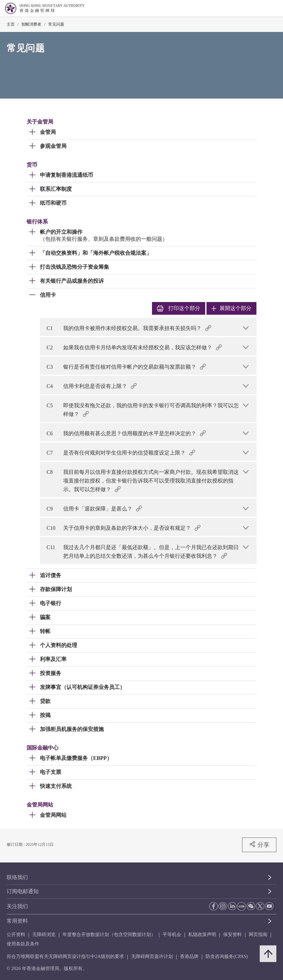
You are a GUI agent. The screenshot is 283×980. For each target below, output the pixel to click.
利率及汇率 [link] (53, 659)
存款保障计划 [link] (56, 589)
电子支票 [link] (51, 772)
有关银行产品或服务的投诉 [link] (72, 281)
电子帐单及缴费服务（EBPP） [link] (76, 758)
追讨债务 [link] (51, 575)
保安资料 (232, 935)
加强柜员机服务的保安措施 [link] (72, 729)
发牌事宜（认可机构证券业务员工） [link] (82, 687)
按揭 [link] (45, 715)
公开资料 (16, 935)
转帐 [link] (45, 631)
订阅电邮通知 (23, 891)
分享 (259, 844)
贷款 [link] (45, 701)
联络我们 (17, 877)
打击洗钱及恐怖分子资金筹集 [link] (74, 267)
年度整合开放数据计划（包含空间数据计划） (109, 935)
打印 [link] (179, 309)
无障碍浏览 (44, 935)
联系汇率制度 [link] (56, 189)
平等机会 (172, 935)
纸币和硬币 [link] (53, 203)
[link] (261, 9)
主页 (11, 24)
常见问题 (56, 24)
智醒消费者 (31, 24)
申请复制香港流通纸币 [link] (67, 175)
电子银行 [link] (51, 603)
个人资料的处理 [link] (59, 645)
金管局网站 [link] (53, 815)
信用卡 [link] (48, 295)
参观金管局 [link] (53, 146)
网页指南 (258, 935)
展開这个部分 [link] (231, 308)
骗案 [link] (45, 617)
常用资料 (17, 921)
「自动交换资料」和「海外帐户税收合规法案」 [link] (96, 253)
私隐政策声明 (202, 935)
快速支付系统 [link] (56, 786)
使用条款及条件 (23, 944)
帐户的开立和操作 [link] (61, 232)
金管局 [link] (48, 132)
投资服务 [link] (51, 673)
